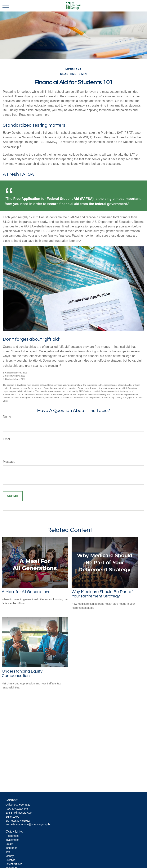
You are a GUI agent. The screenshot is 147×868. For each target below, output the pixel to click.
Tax (8, 852)
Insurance (11, 848)
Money (10, 856)
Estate (9, 844)
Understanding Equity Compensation (22, 674)
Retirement (12, 836)
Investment (12, 840)
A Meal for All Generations (26, 592)
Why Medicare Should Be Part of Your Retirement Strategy (102, 594)
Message (9, 462)
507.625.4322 (22, 805)
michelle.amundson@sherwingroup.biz (29, 824)
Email (7, 439)
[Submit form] (13, 496)
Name (7, 416)
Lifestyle (10, 860)
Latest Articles (14, 864)
